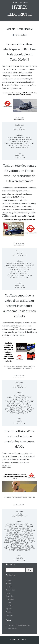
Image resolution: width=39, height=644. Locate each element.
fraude (8, 540)
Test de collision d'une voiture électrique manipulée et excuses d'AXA (19, 439)
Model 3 (28, 405)
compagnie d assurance (19, 528)
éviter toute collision (20, 413)
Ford (10, 603)
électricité (29, 548)
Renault (12, 267)
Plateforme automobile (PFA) (18, 211)
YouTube (6, 335)
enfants (11, 403)
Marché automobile (19, 141)
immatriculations (25, 263)
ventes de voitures (19, 271)
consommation (28, 530)
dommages (18, 536)
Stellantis (20, 267)
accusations (19, 395)
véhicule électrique (15, 546)
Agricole (9, 609)
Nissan (10, 606)
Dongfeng (11, 139)
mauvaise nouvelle (16, 405)
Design (28, 138)
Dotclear (23, 640)
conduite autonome (12, 530)
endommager (11, 538)
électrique (14, 550)
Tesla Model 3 (25, 145)
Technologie (13, 145)
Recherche (10, 564)
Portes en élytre (12, 143)
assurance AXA (22, 453)
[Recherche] (16, 570)
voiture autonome (26, 409)
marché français (12, 265)
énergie (9, 587)
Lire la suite (19, 118)
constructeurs (26, 534)
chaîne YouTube (19, 399)
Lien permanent (19, 158)
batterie (9, 526)
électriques (25, 550)
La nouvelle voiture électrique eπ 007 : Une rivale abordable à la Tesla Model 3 (19, 52)
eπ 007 (19, 139)
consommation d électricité (19, 532)
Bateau (8, 612)
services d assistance (17, 407)
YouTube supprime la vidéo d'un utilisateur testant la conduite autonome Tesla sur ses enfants (20, 306)
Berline (21, 138)
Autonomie (12, 138)
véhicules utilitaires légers (19, 275)
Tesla (28, 267)
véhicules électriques (19, 277)
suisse (6, 542)
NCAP (31, 540)
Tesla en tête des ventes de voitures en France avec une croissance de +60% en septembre (19, 173)
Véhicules (19, 156)
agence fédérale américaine (19, 397)
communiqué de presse (23, 526)
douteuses (6, 466)
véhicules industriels (19, 273)
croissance (11, 263)
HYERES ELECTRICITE (19, 11)
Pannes (20, 558)
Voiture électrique (19, 147)
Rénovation (10, 590)
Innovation (27, 139)
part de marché (27, 265)
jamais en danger (23, 403)
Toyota (26, 269)
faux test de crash (25, 538)
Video (19, 421)
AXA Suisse (28, 524)
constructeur (12, 534)
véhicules (28, 546)
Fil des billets (21, 35)
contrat (9, 536)
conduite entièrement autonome (19, 401)
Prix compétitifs (27, 143)
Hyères (8, 581)
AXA (21, 524)
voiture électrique (15, 411)
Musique (9, 615)
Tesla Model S (29, 542)
